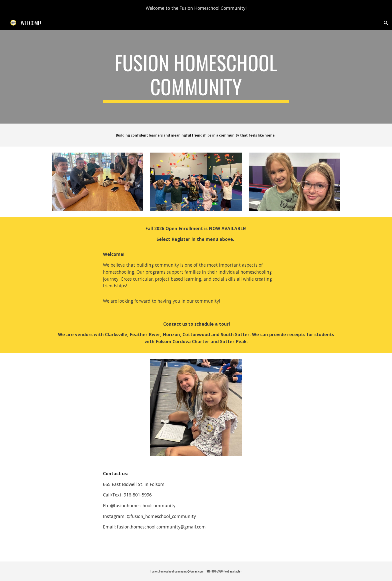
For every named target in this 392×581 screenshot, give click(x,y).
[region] (196, 8)
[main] (196, 77)
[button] (386, 23)
